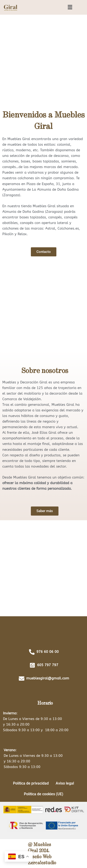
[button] (70, 7)
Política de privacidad (31, 783)
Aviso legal (65, 783)
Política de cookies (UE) (44, 794)
